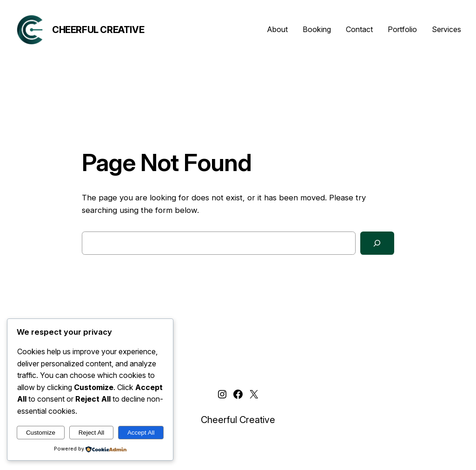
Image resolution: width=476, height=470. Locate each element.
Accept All (141, 433)
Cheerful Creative (98, 30)
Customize (41, 433)
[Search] (377, 243)
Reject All (92, 433)
